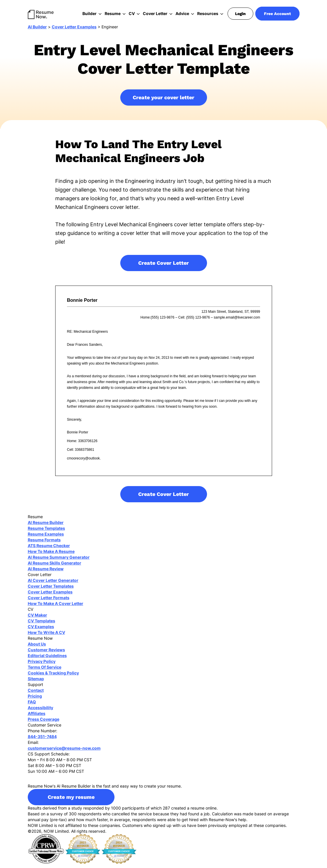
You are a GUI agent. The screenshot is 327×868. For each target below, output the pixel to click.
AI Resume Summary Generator (59, 561)
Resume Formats (44, 544)
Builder (89, 13)
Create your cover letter (163, 102)
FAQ (32, 706)
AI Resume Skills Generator (54, 567)
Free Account (277, 14)
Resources (208, 13)
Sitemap (36, 683)
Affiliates (37, 718)
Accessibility (40, 712)
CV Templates (41, 625)
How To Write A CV (46, 637)
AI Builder (37, 31)
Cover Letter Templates (51, 590)
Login (240, 14)
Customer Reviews (46, 654)
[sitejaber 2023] (83, 853)
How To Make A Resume (51, 556)
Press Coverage (44, 723)
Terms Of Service (45, 671)
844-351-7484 (42, 741)
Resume (113, 13)
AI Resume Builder (46, 527)
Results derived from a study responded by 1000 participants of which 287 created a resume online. (123, 812)
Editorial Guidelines (47, 660)
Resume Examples (46, 538)
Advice (182, 13)
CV (132, 13)
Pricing (35, 700)
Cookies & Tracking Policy (53, 677)
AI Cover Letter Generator (53, 585)
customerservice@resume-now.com (64, 752)
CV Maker (37, 619)
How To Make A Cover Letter (56, 608)
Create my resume (71, 801)
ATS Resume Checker (49, 550)
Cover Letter (155, 13)
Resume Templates (46, 533)
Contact (36, 695)
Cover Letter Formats (49, 602)
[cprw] (46, 853)
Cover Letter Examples (74, 31)
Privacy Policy (42, 666)
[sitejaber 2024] (119, 853)
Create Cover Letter (163, 267)
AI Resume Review (46, 573)
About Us (37, 648)
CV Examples (41, 631)
